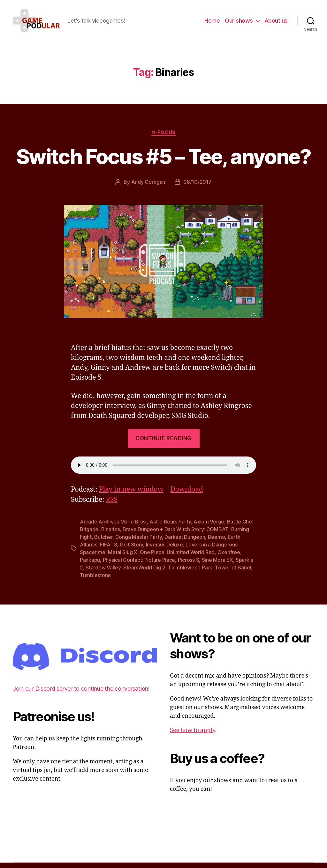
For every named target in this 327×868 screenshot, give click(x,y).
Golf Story (131, 550)
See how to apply (192, 736)
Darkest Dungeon (185, 542)
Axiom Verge (209, 527)
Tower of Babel (233, 573)
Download (187, 495)
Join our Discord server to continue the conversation (80, 694)
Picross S (189, 565)
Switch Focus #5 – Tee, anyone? (163, 162)
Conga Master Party (139, 542)
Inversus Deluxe (164, 550)
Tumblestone (95, 581)
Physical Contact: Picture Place (139, 565)
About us (276, 23)
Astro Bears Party (170, 527)
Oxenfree (229, 558)
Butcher (103, 542)
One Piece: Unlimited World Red (177, 558)
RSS (112, 505)
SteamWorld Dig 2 (144, 573)
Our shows (239, 23)
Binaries (111, 535)
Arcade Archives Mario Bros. (113, 527)
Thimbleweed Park (190, 573)
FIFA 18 (108, 550)
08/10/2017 (197, 187)
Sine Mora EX (217, 565)
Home (212, 23)
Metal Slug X (123, 558)
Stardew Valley (103, 573)
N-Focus (163, 137)
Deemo (217, 542)
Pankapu (90, 565)
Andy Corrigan (148, 187)
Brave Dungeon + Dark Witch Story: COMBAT (175, 535)
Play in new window (131, 495)
